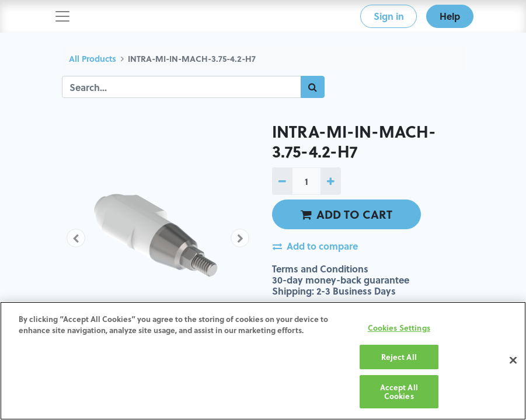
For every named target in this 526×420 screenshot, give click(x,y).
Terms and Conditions (320, 269)
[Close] (513, 360)
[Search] (313, 87)
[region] (263, 361)
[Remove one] (282, 181)
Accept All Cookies (399, 392)
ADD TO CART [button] (346, 214)
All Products (93, 59)
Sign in (389, 16)
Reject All (399, 357)
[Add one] (331, 181)
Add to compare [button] (315, 246)
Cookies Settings (399, 328)
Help (450, 16)
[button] (76, 238)
